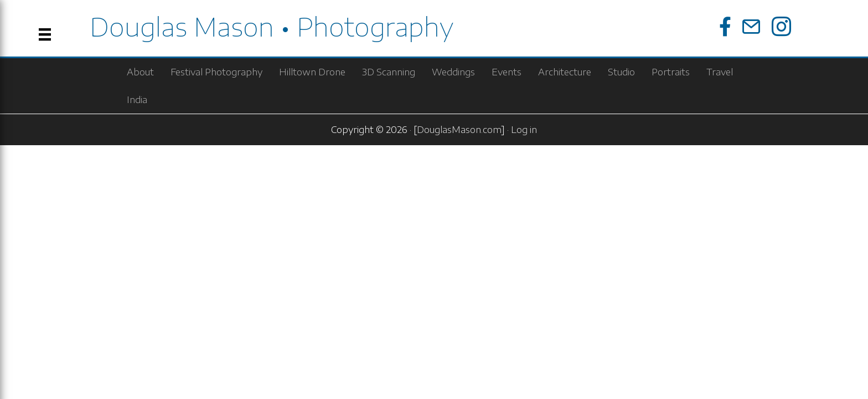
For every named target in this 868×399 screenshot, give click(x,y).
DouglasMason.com (459, 130)
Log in (524, 130)
